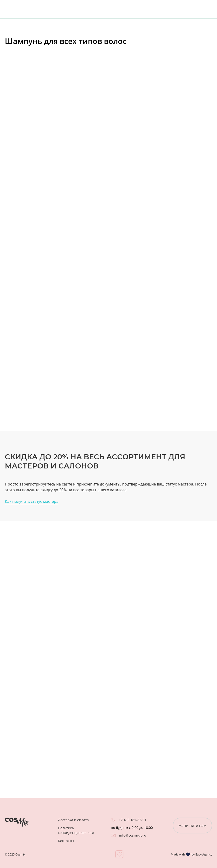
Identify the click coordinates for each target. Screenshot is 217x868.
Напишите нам (192, 826)
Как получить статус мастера (32, 501)
